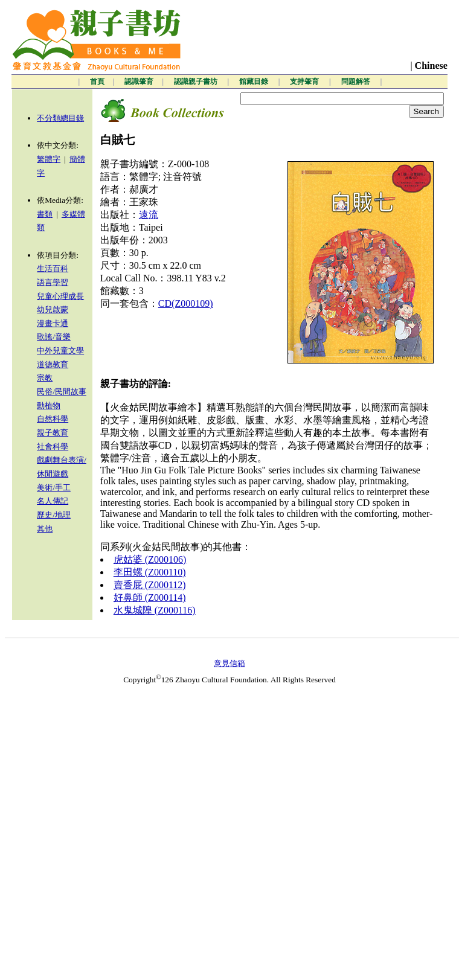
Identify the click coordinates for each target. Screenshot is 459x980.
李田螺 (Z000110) (150, 572)
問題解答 (357, 82)
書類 (45, 214)
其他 (45, 529)
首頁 (97, 82)
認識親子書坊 (197, 82)
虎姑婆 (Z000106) (150, 559)
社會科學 (53, 447)
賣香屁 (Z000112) (150, 585)
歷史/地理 (54, 515)
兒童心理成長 (60, 296)
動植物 (49, 405)
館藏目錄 (255, 82)
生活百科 (53, 268)
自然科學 (53, 419)
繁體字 (49, 159)
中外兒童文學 (60, 351)
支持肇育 (305, 82)
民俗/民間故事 (62, 392)
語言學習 (53, 282)
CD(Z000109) (186, 303)
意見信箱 (230, 663)
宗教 (45, 378)
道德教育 (53, 364)
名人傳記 (53, 501)
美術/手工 (54, 488)
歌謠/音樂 (54, 337)
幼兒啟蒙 (53, 309)
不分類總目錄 (60, 118)
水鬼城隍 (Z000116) (155, 610)
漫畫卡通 (53, 323)
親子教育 (53, 433)
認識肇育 (139, 82)
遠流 (149, 215)
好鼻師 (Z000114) (150, 597)
